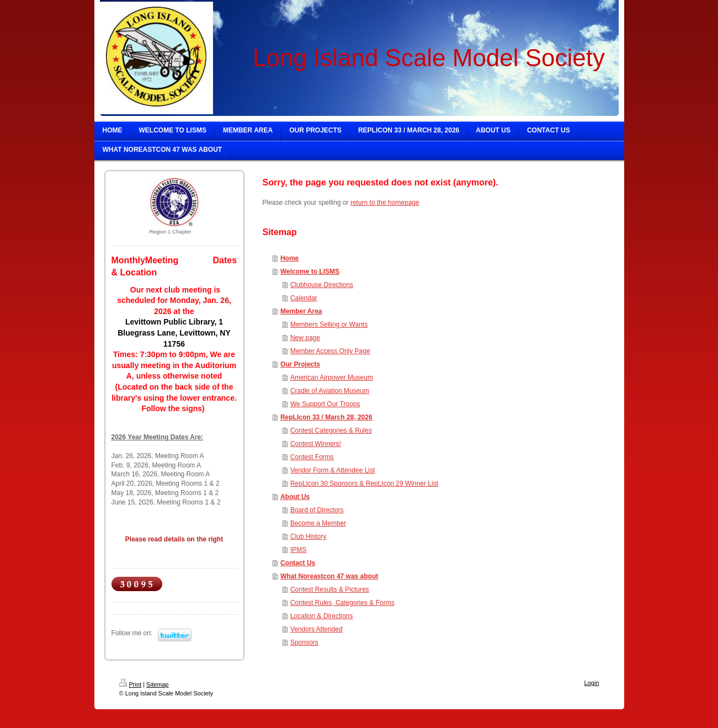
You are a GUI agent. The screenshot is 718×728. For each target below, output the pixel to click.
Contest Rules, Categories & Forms (342, 603)
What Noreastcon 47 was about (329, 576)
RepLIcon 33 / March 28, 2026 (326, 417)
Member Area (301, 311)
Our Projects (300, 364)
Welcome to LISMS (310, 272)
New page (305, 338)
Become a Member (318, 523)
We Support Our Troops (325, 404)
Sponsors (304, 642)
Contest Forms (312, 457)
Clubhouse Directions (322, 285)
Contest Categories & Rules (331, 431)
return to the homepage (385, 203)
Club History (308, 536)
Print (131, 684)
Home (289, 258)
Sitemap (157, 684)
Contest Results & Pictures (330, 589)
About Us (295, 497)
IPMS (298, 550)
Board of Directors (317, 510)
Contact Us (298, 563)
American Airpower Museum (332, 378)
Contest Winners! (316, 444)
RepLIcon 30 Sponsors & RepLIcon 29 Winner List (364, 483)
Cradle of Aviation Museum (330, 391)
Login (592, 683)
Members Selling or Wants (329, 325)
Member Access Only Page (330, 351)
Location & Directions (321, 616)
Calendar (304, 298)
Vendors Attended (317, 629)
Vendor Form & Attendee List (333, 470)
